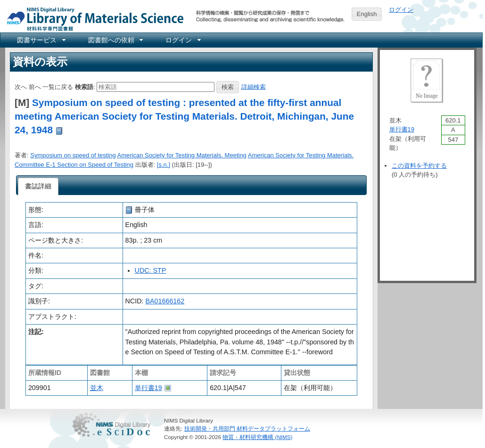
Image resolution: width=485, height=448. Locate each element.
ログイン (401, 10)
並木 (97, 388)
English (367, 14)
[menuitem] (41, 40)
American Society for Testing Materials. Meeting (182, 155)
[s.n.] (164, 165)
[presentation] (38, 187)
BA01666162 (165, 301)
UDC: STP (151, 270)
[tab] (38, 187)
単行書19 (148, 388)
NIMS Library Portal (92, 19)
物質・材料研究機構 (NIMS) (257, 437)
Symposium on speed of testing (73, 155)
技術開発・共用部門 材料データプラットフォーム (247, 428)
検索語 (84, 86)
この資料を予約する (419, 166)
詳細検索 (254, 86)
